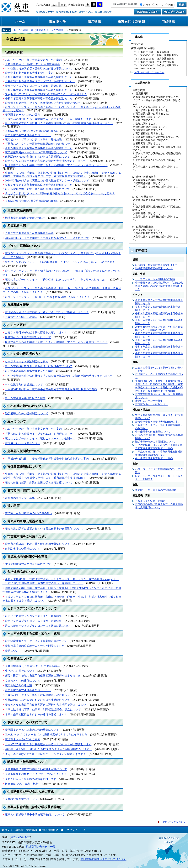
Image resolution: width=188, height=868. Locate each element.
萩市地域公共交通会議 (19, 685)
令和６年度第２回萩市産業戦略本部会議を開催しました (39, 148)
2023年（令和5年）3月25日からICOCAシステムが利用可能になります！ (49, 749)
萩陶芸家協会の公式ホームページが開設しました (35, 646)
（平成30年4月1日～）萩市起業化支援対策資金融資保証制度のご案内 (47, 459)
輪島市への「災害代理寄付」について (28, 337)
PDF (171, 5)
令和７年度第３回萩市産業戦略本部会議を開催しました (39, 77)
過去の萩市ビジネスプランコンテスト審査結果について (39, 626)
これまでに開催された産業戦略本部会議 (29, 233)
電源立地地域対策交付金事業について (28, 564)
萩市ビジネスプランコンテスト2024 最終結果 (33, 139)
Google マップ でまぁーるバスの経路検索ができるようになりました (46, 94)
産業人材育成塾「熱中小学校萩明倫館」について (35, 814)
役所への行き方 (20, 837)
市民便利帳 (57, 21)
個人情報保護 (50, 830)
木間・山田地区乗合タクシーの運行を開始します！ (36, 714)
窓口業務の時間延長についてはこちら (104, 859)
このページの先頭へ (173, 822)
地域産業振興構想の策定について (25, 218)
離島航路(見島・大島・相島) (22, 784)
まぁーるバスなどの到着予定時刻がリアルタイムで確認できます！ (46, 754)
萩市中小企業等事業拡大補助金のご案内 (29, 73)
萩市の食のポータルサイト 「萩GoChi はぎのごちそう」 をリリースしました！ (56, 280)
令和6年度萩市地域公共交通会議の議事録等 (31, 131)
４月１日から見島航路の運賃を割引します (31, 779)
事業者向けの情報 (131, 21)
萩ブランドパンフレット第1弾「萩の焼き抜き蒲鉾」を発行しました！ (48, 297)
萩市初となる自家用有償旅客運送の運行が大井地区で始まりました (46, 161)
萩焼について (13, 651)
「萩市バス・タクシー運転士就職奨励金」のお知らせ (37, 144)
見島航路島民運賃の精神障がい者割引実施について (36, 769)
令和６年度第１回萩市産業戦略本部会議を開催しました (39, 185)
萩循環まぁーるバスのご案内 (23, 115)
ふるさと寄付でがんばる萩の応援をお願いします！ (37, 332)
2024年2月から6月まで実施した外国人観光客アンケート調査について (47, 180)
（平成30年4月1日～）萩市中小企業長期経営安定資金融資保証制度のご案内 (51, 389)
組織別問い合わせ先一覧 (41, 847)
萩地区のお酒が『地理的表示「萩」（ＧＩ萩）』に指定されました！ (47, 312)
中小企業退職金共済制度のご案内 (25, 398)
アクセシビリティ (75, 830)
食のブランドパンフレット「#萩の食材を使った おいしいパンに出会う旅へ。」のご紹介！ (60, 193)
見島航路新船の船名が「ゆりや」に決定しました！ (36, 774)
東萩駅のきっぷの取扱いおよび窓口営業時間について (37, 157)
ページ (159, 5)
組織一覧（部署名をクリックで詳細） (45, 30)
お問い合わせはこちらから (149, 72)
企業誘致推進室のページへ (21, 799)
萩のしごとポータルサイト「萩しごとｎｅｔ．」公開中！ (40, 438)
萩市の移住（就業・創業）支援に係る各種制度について (39, 483)
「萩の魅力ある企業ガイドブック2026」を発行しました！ (40, 81)
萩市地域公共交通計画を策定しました (28, 135)
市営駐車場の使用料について (23, 549)
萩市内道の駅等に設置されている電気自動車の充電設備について (44, 529)
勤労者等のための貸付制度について (27, 413)
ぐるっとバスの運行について (23, 681)
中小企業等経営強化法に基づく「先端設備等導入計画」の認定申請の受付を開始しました (59, 123)
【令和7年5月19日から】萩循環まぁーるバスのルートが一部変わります (48, 119)
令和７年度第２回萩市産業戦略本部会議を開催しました (39, 90)
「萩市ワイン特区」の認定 (21, 317)
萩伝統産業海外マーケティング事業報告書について (36, 152)
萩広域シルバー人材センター (23, 443)
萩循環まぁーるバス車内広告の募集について (32, 730)
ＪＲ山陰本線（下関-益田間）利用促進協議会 (32, 64)
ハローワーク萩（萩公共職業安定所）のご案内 (33, 60)
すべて (147, 5)
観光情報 (94, 21)
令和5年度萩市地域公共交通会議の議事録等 (31, 201)
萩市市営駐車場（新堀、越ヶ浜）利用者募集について (37, 189)
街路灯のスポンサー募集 (20, 498)
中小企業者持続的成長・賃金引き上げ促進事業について (39, 69)
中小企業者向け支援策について (24, 384)
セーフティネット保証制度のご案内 (27, 361)
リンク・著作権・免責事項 (21, 830)
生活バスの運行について (20, 671)
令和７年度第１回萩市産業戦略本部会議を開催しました (39, 98)
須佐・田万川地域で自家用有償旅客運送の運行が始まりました (43, 676)
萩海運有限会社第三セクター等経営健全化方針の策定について (43, 103)
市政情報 (168, 21)
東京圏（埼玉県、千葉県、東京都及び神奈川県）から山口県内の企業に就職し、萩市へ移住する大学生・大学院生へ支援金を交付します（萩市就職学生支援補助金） (62, 174)
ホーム (20, 21)
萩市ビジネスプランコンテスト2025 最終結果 (33, 86)
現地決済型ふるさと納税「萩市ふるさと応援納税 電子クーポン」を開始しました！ (56, 165)
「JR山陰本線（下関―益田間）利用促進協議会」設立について (43, 709)
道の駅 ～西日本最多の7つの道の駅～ (29, 513)
